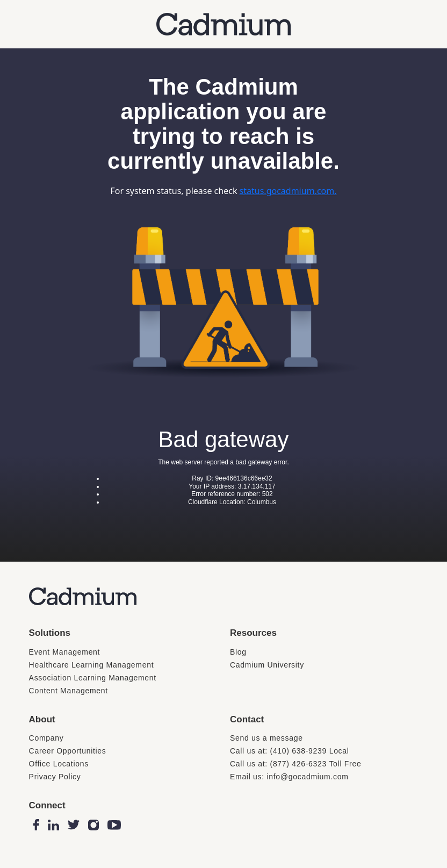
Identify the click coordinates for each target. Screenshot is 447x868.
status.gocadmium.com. (288, 191)
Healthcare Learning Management (92, 665)
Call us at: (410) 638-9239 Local (290, 751)
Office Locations (59, 764)
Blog (238, 652)
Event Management (65, 652)
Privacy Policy (55, 777)
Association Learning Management (93, 678)
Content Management (69, 691)
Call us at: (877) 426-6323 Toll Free (295, 764)
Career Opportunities (68, 751)
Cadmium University (267, 665)
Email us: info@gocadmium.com (289, 777)
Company (46, 738)
